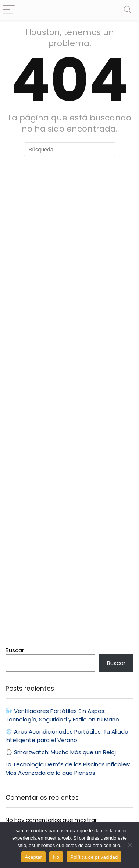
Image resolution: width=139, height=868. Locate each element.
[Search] (128, 10)
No (56, 857)
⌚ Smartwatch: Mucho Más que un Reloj (61, 752)
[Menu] (9, 10)
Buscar (15, 650)
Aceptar (34, 857)
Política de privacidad (94, 857)
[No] (130, 845)
